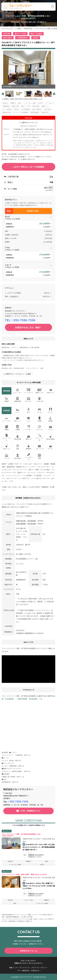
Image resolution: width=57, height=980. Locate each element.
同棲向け (13, 103)
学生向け (17, 109)
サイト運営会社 (23, 971)
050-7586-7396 (24, 320)
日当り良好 (48, 109)
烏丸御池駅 (32, 521)
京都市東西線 (21, 524)
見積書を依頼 (33, 211)
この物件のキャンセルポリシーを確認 (17, 374)
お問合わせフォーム (28, 951)
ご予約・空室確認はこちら (30, 811)
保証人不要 (15, 106)
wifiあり (41, 103)
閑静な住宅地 (7, 112)
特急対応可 (45, 112)
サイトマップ (24, 968)
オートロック (50, 103)
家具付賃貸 (36, 106)
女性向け (5, 103)
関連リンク (13, 968)
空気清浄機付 (35, 112)
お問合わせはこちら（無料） (29, 327)
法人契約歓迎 (26, 109)
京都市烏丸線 (21, 521)
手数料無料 (6, 106)
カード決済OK (7, 109)
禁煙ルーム (45, 106)
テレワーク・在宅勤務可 (21, 112)
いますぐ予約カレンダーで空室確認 (28, 167)
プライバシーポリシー (40, 968)
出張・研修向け (37, 109)
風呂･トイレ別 (26, 106)
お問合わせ (35, 971)
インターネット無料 (30, 103)
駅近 (20, 103)
